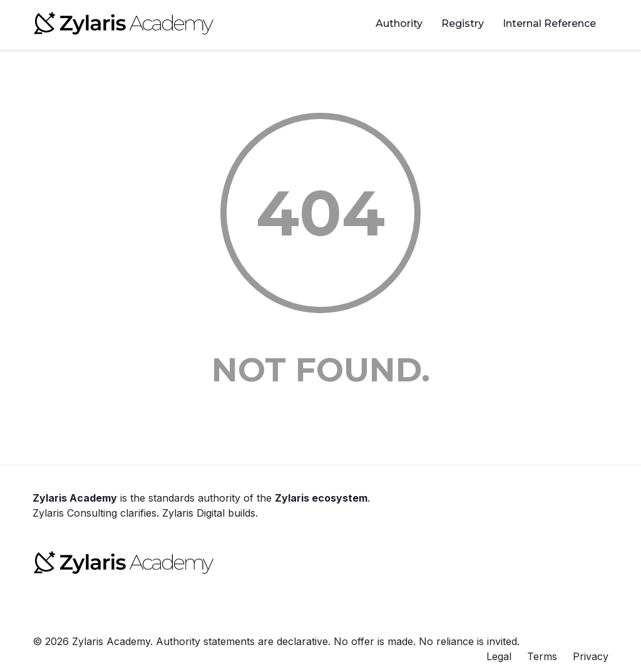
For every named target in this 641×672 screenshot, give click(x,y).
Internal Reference (549, 23)
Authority (399, 23)
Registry (463, 23)
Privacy (591, 656)
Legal (499, 656)
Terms (542, 656)
